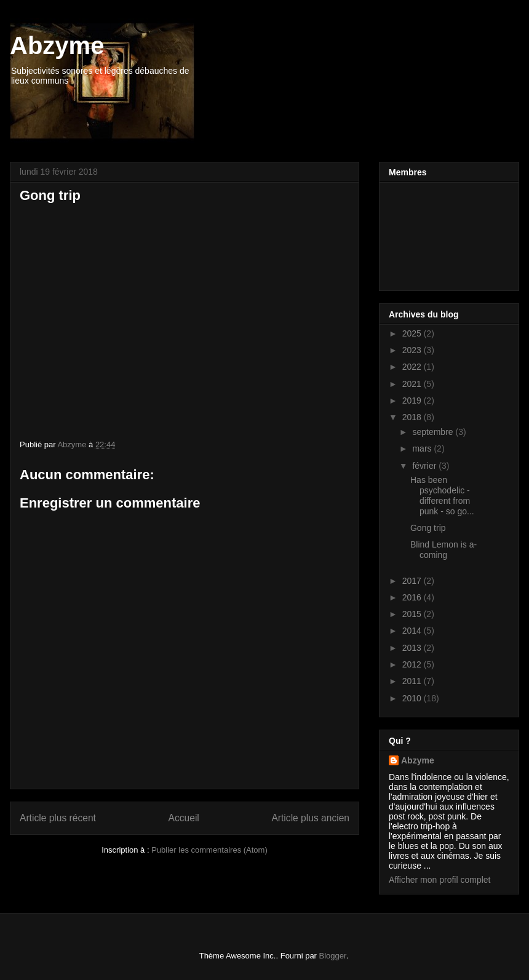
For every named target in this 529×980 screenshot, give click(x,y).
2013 (413, 648)
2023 (413, 350)
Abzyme (57, 46)
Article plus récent (58, 818)
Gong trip (428, 528)
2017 (413, 581)
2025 (413, 333)
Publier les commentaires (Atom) (209, 850)
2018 (413, 417)
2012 (413, 664)
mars (423, 448)
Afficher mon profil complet (440, 880)
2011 (413, 681)
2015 (413, 614)
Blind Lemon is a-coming (443, 550)
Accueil (184, 818)
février (425, 466)
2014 (413, 631)
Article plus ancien (310, 818)
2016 (413, 597)
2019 (413, 400)
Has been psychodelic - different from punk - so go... (442, 495)
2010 (413, 698)
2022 (413, 367)
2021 (413, 384)
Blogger (333, 956)
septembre (434, 432)
